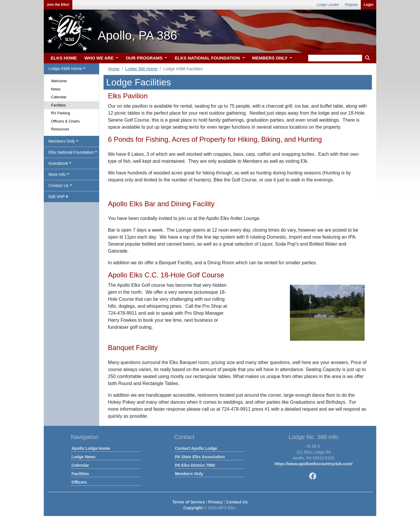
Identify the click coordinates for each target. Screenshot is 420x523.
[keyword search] (335, 58)
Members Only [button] (62, 141)
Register (352, 5)
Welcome (59, 81)
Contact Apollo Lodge (196, 448)
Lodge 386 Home (141, 69)
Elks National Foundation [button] (71, 152)
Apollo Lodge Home (91, 448)
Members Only (189, 474)
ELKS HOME (64, 58)
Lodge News (83, 457)
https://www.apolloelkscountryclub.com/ (314, 464)
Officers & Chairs (65, 121)
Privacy (216, 502)
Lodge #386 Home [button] (65, 69)
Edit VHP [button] (58, 197)
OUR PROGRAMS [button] (145, 58)
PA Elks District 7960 (195, 465)
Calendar (59, 97)
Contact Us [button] (58, 186)
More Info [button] (57, 174)
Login (369, 5)
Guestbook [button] (58, 163)
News (56, 89)
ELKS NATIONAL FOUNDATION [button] (208, 58)
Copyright (193, 508)
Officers (79, 482)
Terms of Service (189, 502)
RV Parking (61, 113)
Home (114, 69)
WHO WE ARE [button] (99, 58)
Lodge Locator (328, 5)
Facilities (58, 105)
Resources (60, 129)
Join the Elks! (58, 5)
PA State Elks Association (200, 457)
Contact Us (237, 502)
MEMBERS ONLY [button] (271, 58)
